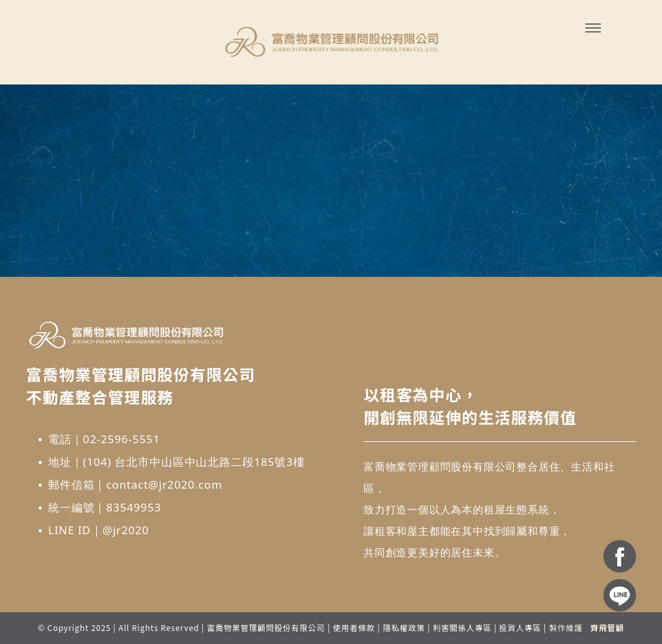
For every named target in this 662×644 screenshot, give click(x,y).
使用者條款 (354, 627)
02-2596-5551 (122, 439)
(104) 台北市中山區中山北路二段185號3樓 (194, 462)
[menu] (593, 28)
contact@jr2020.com (164, 484)
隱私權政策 (404, 627)
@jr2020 (126, 530)
